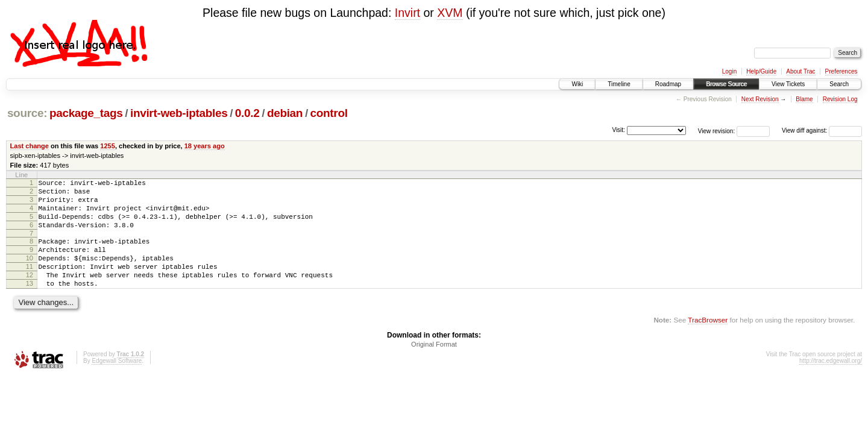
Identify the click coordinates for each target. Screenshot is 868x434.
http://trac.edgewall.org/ (831, 382)
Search (839, 84)
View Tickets (788, 84)
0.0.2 (247, 113)
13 (30, 303)
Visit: (618, 130)
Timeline (619, 84)
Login (729, 71)
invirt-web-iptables (179, 113)
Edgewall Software (117, 382)
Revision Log (840, 99)
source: (27, 113)
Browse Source (726, 84)
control (329, 113)
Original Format (434, 366)
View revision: (717, 131)
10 (30, 272)
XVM (450, 13)
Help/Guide (761, 71)
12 (30, 293)
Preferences (841, 71)
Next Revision (760, 99)
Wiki (577, 84)
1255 (108, 146)
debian (285, 113)
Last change (30, 146)
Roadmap (668, 84)
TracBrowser (708, 341)
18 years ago (205, 146)
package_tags (86, 113)
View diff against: (822, 131)
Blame (804, 99)
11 (30, 283)
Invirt (407, 13)
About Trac (800, 71)
